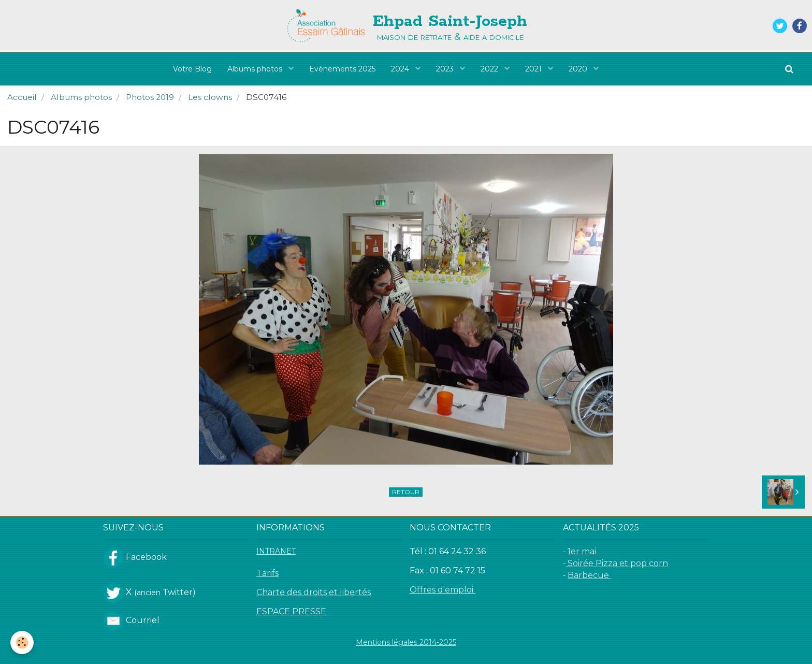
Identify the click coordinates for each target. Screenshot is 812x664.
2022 (490, 69)
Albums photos (256, 69)
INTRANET (276, 551)
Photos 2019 (150, 97)
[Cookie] (22, 643)
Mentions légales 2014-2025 (406, 642)
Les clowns (210, 97)
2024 (401, 69)
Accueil (22, 97)
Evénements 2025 (342, 69)
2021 (534, 69)
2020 (579, 69)
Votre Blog (192, 69)
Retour (406, 492)
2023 (446, 69)
